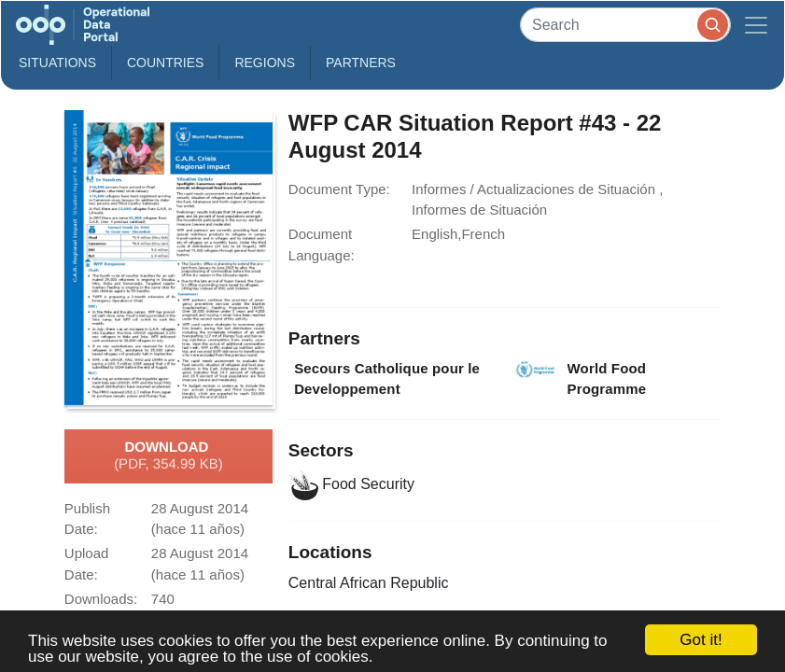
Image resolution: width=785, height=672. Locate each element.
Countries (165, 63)
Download (168, 456)
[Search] (625, 25)
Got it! (701, 640)
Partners (361, 63)
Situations (57, 63)
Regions (265, 63)
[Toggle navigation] (756, 25)
